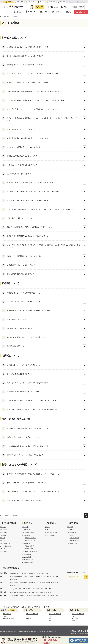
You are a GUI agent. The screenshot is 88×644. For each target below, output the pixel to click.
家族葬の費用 (26, 535)
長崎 (27, 596)
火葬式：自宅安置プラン (32, 552)
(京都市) (28, 589)
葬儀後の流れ (73, 543)
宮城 (30, 573)
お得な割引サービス (28, 560)
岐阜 (35, 583)
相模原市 (31, 577)
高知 (45, 592)
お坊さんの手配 (27, 557)
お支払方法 (3, 541)
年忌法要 (28, 616)
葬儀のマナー (73, 535)
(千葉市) (52, 577)
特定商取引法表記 (11, 632)
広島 (12, 592)
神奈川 (16, 577)
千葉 (48, 577)
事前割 (46, 530)
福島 (47, 573)
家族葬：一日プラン (30, 538)
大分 (44, 596)
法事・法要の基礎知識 (32, 614)
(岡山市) (24, 592)
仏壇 (50, 618)
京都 (24, 589)
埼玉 (37, 577)
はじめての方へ (4, 530)
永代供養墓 (74, 618)
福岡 (12, 596)
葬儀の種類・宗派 (74, 541)
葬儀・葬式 (70, 527)
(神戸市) (37, 589)
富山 (20, 585)
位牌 (50, 616)
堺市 (20, 589)
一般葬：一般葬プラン (31, 532)
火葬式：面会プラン (30, 549)
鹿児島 (52, 596)
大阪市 (15, 589)
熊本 (35, 596)
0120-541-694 (56, 7)
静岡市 (26, 583)
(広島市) (15, 592)
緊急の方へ (3, 527)
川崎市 (26, 577)
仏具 (50, 621)
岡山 (20, 592)
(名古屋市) (16, 583)
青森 (22, 573)
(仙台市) (34, 573)
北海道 (12, 573)
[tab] (8, 2)
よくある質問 (4, 552)
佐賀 (31, 596)
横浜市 (21, 577)
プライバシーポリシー (24, 632)
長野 (52, 583)
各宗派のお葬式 (27, 554)
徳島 (41, 592)
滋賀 (46, 589)
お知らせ (2, 549)
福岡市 (22, 596)
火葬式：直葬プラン (30, 546)
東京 (12, 577)
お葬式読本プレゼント (51, 532)
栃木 (16, 579)
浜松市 (30, 583)
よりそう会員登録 (50, 535)
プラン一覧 (25, 527)
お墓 (73, 616)
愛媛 (50, 592)
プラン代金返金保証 (6, 546)
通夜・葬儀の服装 (74, 538)
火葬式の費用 (26, 543)
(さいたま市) (42, 577)
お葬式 (4, 616)
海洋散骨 (74, 621)
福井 (12, 585)
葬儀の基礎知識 (7, 614)
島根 (37, 592)
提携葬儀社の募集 (51, 632)
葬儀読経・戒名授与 (8, 618)
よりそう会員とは (5, 543)
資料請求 (47, 527)
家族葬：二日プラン (30, 541)
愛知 (12, 583)
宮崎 (48, 596)
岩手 (26, 573)
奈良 (42, 589)
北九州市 (16, 596)
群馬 (12, 579)
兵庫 (33, 589)
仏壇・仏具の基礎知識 (54, 614)
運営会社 (2, 538)
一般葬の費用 (26, 530)
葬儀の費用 (73, 532)
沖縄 (57, 596)
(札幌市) (17, 573)
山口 (29, 592)
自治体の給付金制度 (28, 562)
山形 (43, 573)
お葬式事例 (3, 535)
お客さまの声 (4, 532)
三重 (40, 583)
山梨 (56, 583)
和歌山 (51, 589)
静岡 (22, 583)
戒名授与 (28, 618)
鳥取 (33, 592)
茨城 (57, 577)
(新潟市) (47, 583)
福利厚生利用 (41, 632)
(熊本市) (38, 596)
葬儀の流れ (73, 530)
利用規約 (34, 632)
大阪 (12, 589)
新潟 (44, 583)
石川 (16, 585)
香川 (54, 592)
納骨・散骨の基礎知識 (77, 614)
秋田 (39, 573)
